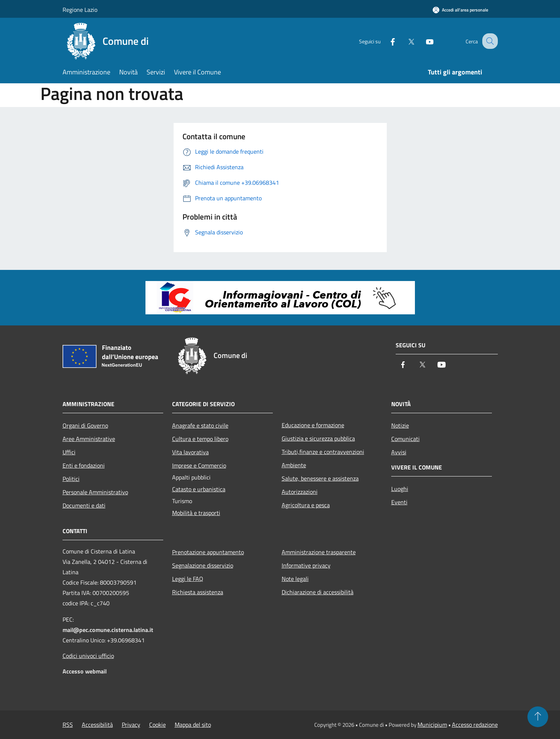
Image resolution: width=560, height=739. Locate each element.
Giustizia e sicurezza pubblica (318, 438)
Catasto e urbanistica (199, 489)
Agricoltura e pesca (306, 505)
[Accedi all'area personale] (460, 10)
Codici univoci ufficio (88, 656)
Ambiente (294, 465)
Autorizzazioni (300, 492)
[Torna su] (538, 717)
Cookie (157, 725)
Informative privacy (306, 565)
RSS (68, 725)
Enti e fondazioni (84, 465)
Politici (71, 479)
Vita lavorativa (190, 452)
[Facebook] (386, 41)
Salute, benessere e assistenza (320, 478)
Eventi (399, 502)
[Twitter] (405, 41)
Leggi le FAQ (188, 579)
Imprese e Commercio (199, 465)
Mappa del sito (193, 725)
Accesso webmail (85, 671)
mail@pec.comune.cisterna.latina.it (108, 630)
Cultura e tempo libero (200, 439)
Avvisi (399, 452)
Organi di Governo (85, 425)
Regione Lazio (80, 10)
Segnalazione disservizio (203, 565)
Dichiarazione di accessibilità (318, 592)
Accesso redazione (475, 725)
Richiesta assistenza (198, 592)
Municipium (432, 725)
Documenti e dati (84, 505)
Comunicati (405, 439)
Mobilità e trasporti (196, 513)
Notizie (400, 425)
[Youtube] (423, 41)
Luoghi (400, 489)
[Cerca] (489, 41)
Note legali (295, 579)
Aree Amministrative (89, 439)
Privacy (131, 725)
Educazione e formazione (313, 425)
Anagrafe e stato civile (200, 425)
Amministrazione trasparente (319, 552)
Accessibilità (97, 725)
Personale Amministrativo (95, 492)
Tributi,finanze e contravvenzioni (323, 452)
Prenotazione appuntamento (208, 552)
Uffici (69, 452)
